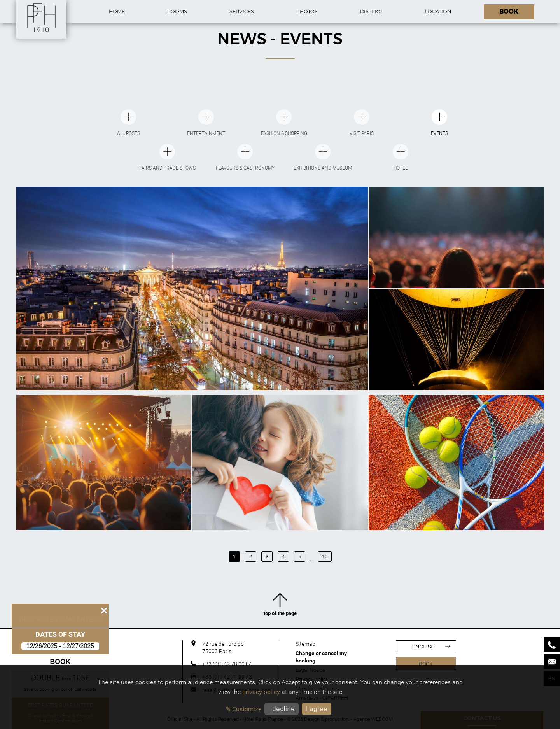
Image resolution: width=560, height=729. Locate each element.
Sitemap (305, 644)
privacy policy (261, 692)
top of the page (280, 605)
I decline (282, 709)
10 (325, 556)
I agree (316, 709)
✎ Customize (243, 709)
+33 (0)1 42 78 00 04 (227, 664)
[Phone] (552, 645)
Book (60, 662)
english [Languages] (431, 647)
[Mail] (552, 662)
